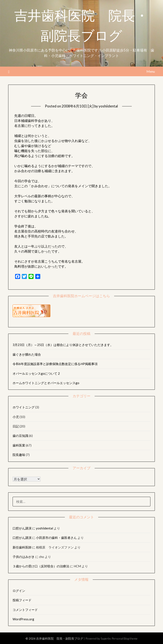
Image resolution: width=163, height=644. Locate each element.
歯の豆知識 (20, 436)
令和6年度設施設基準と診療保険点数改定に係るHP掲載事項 (55, 364)
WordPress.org (23, 619)
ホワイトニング (24, 407)
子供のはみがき (24, 557)
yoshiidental (108, 106)
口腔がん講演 (22, 528)
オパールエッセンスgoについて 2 (36, 373)
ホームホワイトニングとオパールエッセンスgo (46, 383)
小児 (16, 417)
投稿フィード (22, 600)
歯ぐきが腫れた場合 (27, 354)
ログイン (19, 591)
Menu (151, 71)
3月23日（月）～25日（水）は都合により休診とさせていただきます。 (63, 345)
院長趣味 (19, 455)
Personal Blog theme (125, 638)
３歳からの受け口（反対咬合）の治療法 (41, 566)
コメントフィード (25, 610)
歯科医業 (19, 445)
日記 (16, 426)
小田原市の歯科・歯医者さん (56, 538)
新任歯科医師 (22, 547)
